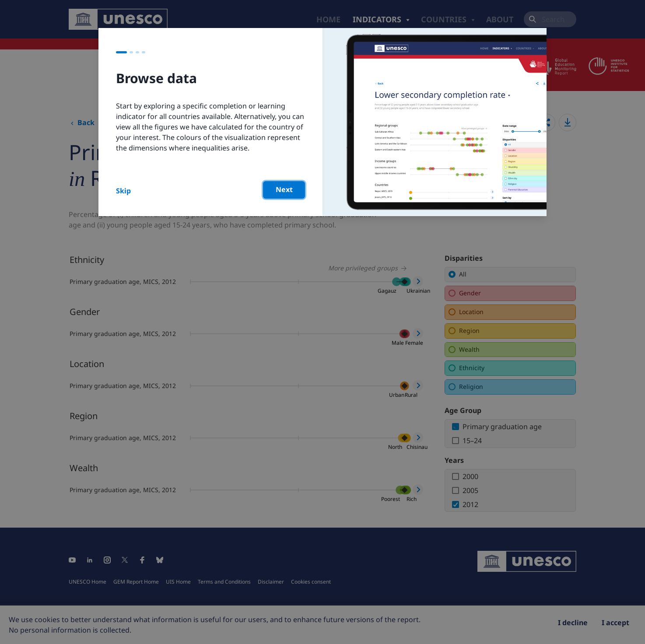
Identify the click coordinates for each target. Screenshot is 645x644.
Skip (123, 191)
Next (284, 189)
